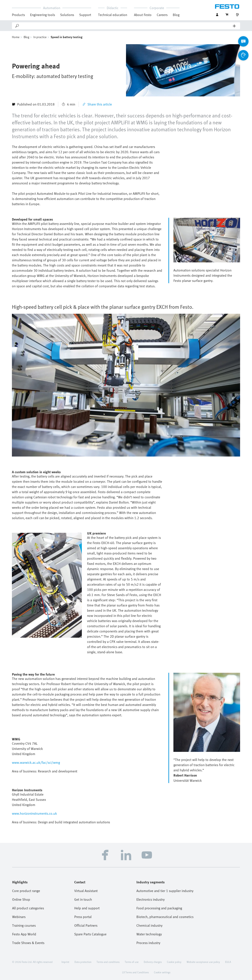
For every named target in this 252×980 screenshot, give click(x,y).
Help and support (87, 908)
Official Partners (86, 925)
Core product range (26, 891)
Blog (176, 15)
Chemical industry (149, 925)
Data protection (83, 962)
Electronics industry (150, 899)
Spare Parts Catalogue (90, 934)
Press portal (83, 917)
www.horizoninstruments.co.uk (34, 813)
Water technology (149, 934)
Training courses (24, 925)
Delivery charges (153, 962)
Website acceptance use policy (203, 962)
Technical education (113, 15)
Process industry (148, 943)
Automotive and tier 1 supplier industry (165, 891)
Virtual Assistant (86, 891)
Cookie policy (174, 962)
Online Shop (21, 899)
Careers (162, 15)
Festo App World (24, 934)
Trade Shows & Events (28, 943)
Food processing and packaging (159, 908)
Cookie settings (162, 972)
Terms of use (132, 962)
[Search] (126, 26)
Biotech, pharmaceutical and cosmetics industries (165, 917)
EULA (228, 962)
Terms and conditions (108, 962)
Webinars (19, 917)
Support (85, 15)
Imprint (65, 962)
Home (16, 37)
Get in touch (83, 899)
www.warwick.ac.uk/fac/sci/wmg (36, 762)
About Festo (143, 15)
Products (18, 15)
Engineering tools (43, 15)
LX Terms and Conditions (135, 972)
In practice (40, 37)
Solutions (67, 15)
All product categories (28, 908)
